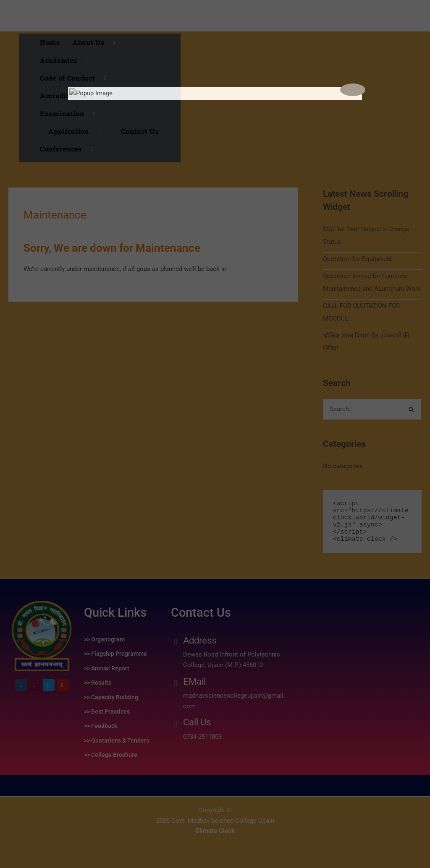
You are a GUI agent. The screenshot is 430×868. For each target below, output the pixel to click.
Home (50, 42)
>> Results (98, 683)
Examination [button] (71, 114)
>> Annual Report (107, 668)
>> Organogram (104, 639)
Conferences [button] (69, 149)
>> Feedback (101, 726)
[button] (74, 131)
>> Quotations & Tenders (117, 740)
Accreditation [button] (72, 96)
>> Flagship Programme (115, 654)
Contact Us (140, 131)
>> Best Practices (107, 712)
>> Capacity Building (111, 697)
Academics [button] (67, 60)
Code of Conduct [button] (76, 78)
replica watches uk (26, 852)
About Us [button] (97, 42)
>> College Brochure (111, 755)
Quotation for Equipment (358, 259)
